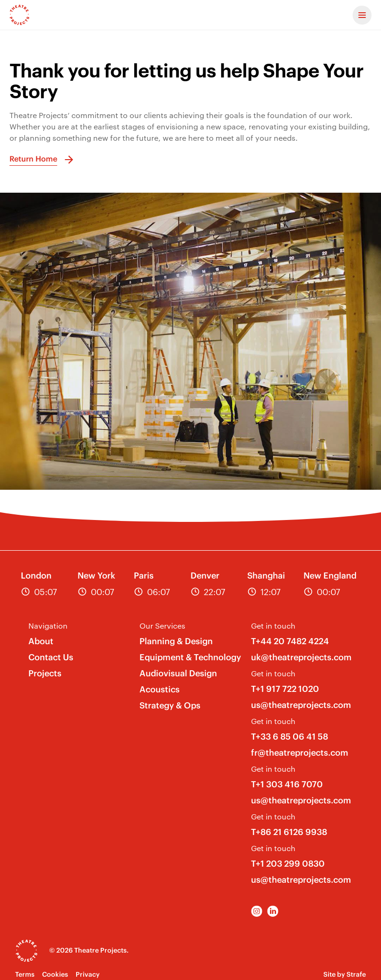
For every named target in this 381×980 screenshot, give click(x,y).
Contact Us (51, 657)
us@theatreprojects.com (301, 705)
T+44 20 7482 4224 (290, 641)
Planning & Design (176, 641)
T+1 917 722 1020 (285, 689)
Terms (25, 974)
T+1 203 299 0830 (288, 864)
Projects (45, 673)
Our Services (162, 626)
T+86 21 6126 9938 (289, 832)
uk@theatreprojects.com (301, 657)
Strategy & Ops (170, 705)
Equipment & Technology (190, 657)
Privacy (88, 974)
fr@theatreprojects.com (300, 753)
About (41, 641)
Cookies (55, 974)
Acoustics (160, 689)
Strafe (356, 974)
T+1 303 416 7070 (287, 784)
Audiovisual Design (178, 673)
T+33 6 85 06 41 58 (290, 737)
